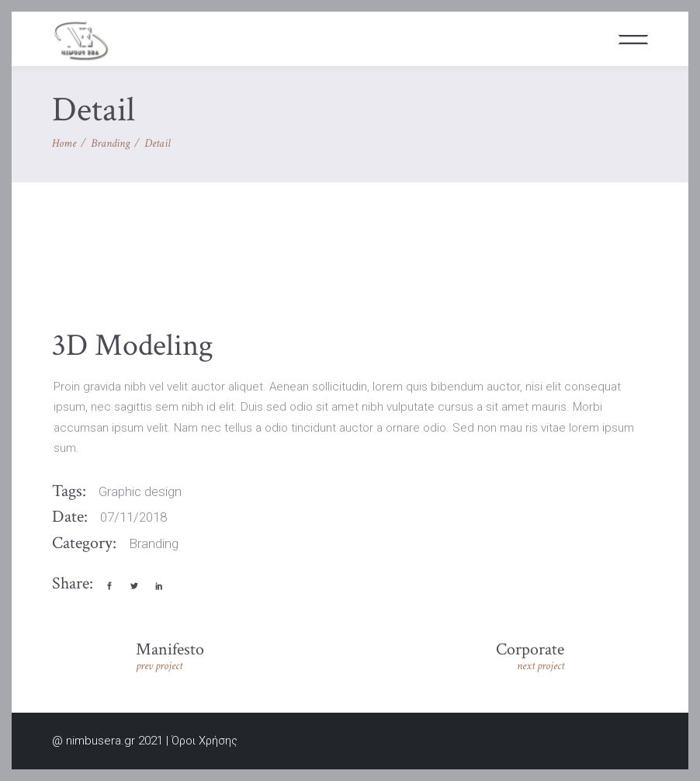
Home (64, 143)
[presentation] (87, 279)
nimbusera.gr (100, 741)
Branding (110, 143)
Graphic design (140, 491)
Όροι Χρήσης (204, 741)
